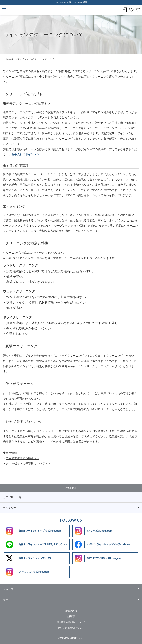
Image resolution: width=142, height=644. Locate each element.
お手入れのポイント (24, 154)
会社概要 (71, 616)
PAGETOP (71, 488)
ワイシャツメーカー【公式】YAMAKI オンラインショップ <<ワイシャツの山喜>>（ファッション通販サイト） (71, 10)
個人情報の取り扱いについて (71, 622)
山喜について (71, 611)
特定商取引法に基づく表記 (71, 628)
